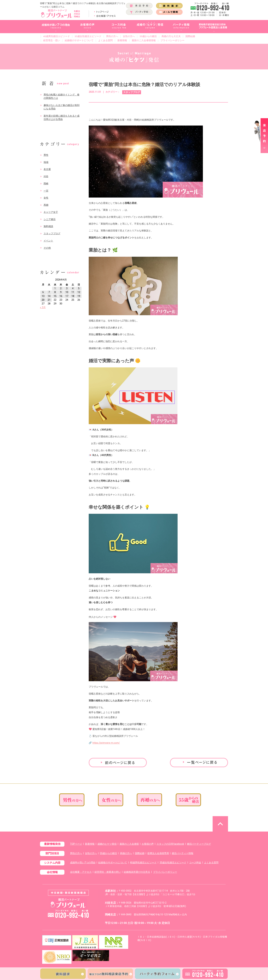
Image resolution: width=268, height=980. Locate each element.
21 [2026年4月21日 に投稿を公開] (49, 300)
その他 (47, 248)
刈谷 (46, 176)
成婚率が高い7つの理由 (83, 863)
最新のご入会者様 (129, 844)
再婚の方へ (126, 853)
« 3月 (43, 307)
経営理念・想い (52, 40)
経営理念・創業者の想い (108, 872)
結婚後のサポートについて (79, 40)
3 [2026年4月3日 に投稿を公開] (67, 288)
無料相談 (48, 226)
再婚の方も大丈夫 (171, 36)
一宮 (46, 191)
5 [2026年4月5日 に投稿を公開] (79, 288)
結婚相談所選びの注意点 (137, 872)
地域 (46, 162)
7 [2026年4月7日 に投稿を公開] (49, 292)
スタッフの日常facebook (170, 844)
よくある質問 (105, 40)
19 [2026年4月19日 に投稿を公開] (79, 296)
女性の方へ (129, 36)
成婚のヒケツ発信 (107, 844)
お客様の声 (148, 844)
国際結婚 (190, 36)
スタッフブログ (52, 234)
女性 (46, 198)
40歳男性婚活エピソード (57, 36)
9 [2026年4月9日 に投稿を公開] (61, 292)
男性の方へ (112, 36)
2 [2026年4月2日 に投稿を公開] (61, 288)
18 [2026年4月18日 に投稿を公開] (73, 296)
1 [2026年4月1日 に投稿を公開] (55, 288)
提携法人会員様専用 (158, 853)
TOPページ (76, 844)
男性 (46, 155)
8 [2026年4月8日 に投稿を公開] (55, 292)
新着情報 (122, 40)
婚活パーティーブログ (199, 844)
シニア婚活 (50, 219)
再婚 (46, 205)
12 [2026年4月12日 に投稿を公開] (79, 292)
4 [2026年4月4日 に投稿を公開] (73, 288)
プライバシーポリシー (172, 40)
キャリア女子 (51, 212)
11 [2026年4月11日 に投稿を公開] (73, 292)
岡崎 (46, 184)
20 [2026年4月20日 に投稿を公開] (43, 300)
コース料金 (195, 863)
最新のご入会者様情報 (144, 40)
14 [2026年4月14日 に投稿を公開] (49, 296)
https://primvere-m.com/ (106, 743)
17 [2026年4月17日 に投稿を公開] (67, 296)
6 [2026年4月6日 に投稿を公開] (43, 292)
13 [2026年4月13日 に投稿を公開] (43, 296)
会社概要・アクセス (81, 872)
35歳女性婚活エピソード (88, 36)
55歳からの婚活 (148, 36)
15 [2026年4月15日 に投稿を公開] (55, 296)
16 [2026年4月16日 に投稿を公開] (61, 296)
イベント (48, 241)
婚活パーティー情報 (183, 853)
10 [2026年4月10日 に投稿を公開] (67, 292)
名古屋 (47, 169)
